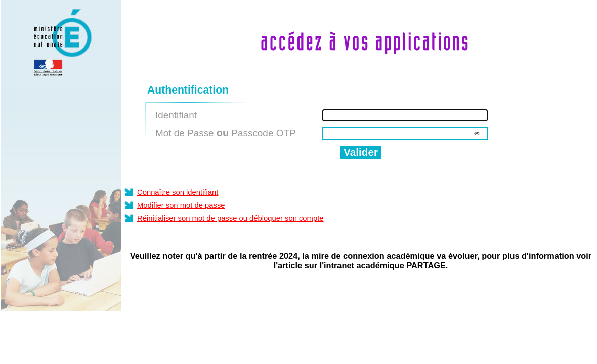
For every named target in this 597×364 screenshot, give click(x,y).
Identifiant (176, 115)
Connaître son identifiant (178, 192)
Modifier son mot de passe (181, 205)
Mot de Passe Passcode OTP (226, 133)
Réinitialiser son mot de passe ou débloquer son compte (230, 218)
